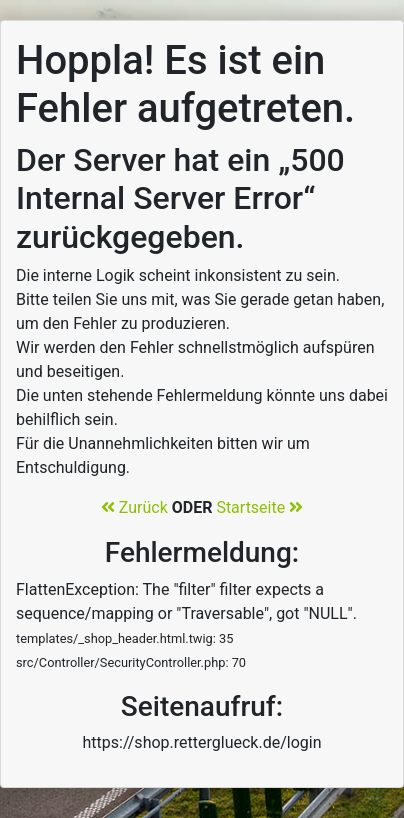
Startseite (259, 507)
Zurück (134, 507)
